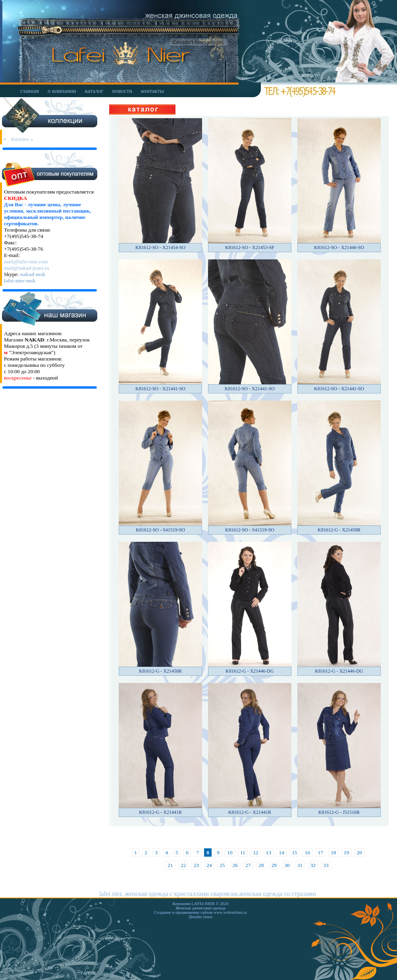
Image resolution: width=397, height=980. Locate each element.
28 (261, 865)
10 (230, 852)
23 (196, 865)
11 (243, 852)
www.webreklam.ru (230, 912)
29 (274, 865)
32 (313, 865)
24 (209, 865)
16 (307, 852)
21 (170, 865)
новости (122, 91)
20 (359, 852)
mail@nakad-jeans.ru (27, 268)
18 (333, 852)
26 (235, 865)
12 (255, 852)
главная (30, 91)
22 (183, 865)
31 (300, 865)
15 (294, 852)
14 (281, 852)
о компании (62, 91)
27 (248, 865)
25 (222, 865)
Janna (208, 917)
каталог (94, 91)
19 (346, 852)
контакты (152, 91)
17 (321, 852)
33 (326, 865)
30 (287, 865)
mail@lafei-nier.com (26, 262)
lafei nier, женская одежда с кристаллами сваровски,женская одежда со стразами (208, 894)
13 (269, 852)
